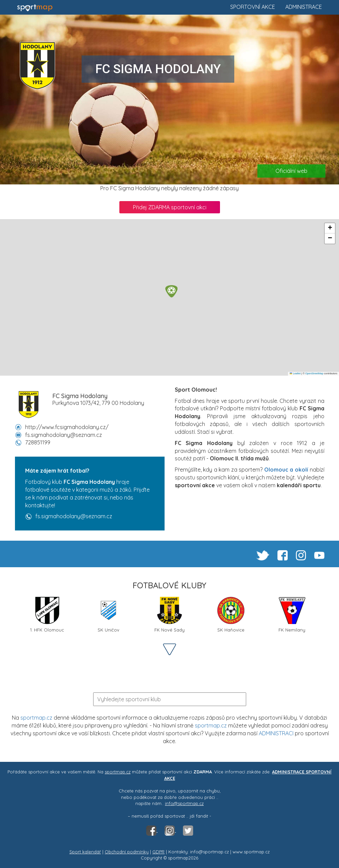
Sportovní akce (253, 7)
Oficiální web (291, 171)
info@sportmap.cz (184, 803)
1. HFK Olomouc (47, 615)
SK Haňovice (231, 615)
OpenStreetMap (314, 373)
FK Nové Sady (169, 615)
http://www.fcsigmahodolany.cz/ (67, 427)
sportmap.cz (36, 718)
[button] (171, 291)
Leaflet (295, 373)
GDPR (158, 852)
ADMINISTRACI (276, 733)
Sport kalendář (85, 852)
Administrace (304, 7)
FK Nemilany (292, 615)
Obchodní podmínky (127, 852)
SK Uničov (108, 615)
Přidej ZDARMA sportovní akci (170, 207)
